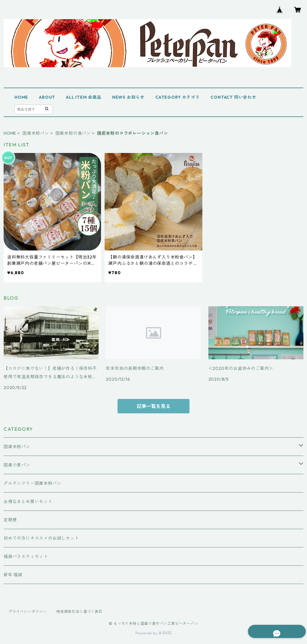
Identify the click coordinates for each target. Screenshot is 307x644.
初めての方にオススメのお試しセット (41, 538)
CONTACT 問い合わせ (233, 97)
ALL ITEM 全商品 (84, 97)
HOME (21, 97)
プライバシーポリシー (28, 611)
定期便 (10, 520)
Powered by (154, 633)
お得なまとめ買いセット (28, 502)
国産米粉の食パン (73, 133)
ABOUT (47, 97)
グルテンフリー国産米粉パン (32, 483)
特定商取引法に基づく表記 (79, 611)
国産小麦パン (17, 465)
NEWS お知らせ (128, 97)
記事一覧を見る (153, 406)
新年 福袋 (13, 575)
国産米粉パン (36, 133)
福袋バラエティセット (26, 556)
